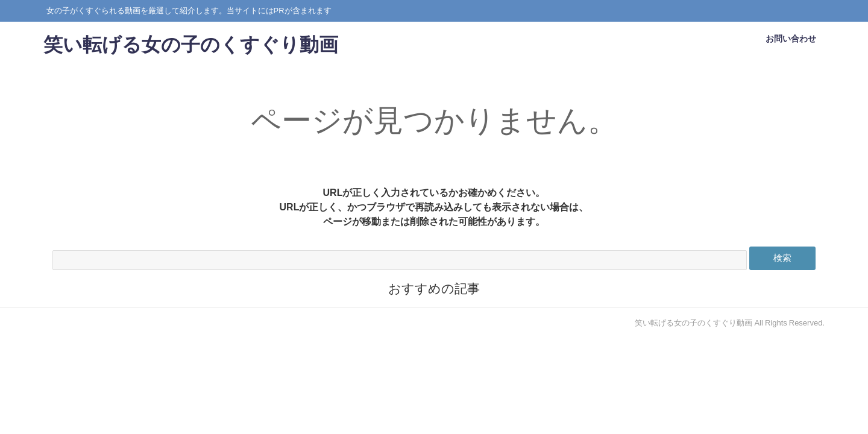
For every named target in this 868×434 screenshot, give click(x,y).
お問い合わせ (791, 43)
